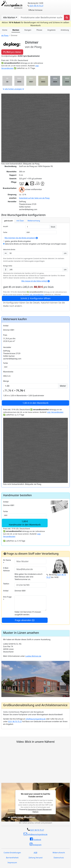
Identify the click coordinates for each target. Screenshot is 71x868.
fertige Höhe (8, 266)
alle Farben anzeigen (13, 89)
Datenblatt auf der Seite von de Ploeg (34, 198)
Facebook (35, 839)
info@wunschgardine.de (36, 719)
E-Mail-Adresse (6, 569)
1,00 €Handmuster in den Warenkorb (25, 523)
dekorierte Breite (9, 249)
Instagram (35, 844)
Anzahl (6, 226)
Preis (5, 335)
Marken (16, 30)
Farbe (5, 232)
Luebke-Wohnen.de (33, 656)
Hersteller (7, 347)
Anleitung (65, 30)
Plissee (39, 30)
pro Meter (12, 52)
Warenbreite (8, 372)
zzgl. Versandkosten (37, 295)
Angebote (51, 30)
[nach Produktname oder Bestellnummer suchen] (41, 17)
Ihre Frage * (7, 598)
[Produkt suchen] (67, 17)
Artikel (6, 326)
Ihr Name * (7, 561)
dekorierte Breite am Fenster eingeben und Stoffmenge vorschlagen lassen (35, 244)
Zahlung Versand (35, 858)
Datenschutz (59, 858)
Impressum (12, 863)
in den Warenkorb (35, 403)
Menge (6, 381)
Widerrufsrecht (59, 853)
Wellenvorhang (34, 221)
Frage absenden (25, 620)
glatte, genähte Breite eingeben (17, 241)
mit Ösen (20, 221)
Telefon (6, 584)
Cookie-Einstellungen (12, 853)
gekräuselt (8, 221)
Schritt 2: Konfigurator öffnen (35, 298)
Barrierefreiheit (12, 858)
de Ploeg (5, 35)
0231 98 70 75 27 (36, 6)
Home (5, 30)
